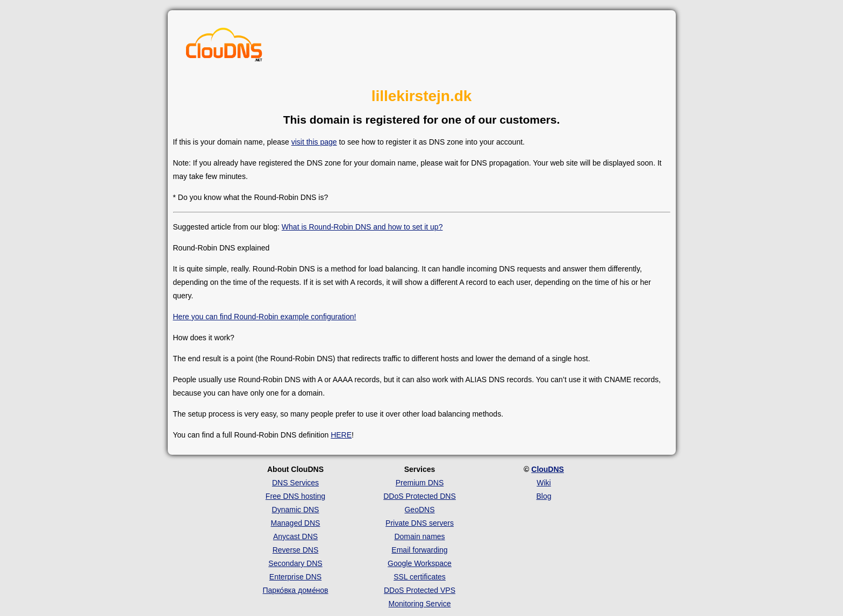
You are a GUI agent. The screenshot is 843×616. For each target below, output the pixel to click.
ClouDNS (548, 469)
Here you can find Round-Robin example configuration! (265, 317)
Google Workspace (420, 563)
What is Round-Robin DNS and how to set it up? (362, 227)
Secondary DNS (295, 563)
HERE (341, 435)
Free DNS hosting (295, 496)
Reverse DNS (296, 550)
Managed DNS (296, 523)
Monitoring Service (420, 604)
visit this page (314, 142)
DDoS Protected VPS (420, 590)
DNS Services (295, 483)
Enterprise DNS (295, 577)
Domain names (419, 536)
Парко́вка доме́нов (296, 590)
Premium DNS (420, 483)
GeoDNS (419, 510)
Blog (544, 496)
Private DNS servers (420, 523)
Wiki (544, 483)
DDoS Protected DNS (420, 496)
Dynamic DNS (296, 510)
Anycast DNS (295, 536)
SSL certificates (420, 577)
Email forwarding (419, 550)
